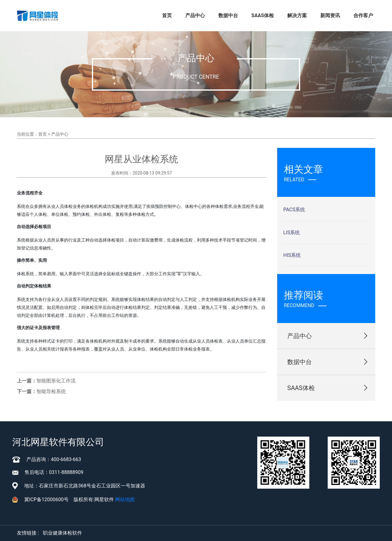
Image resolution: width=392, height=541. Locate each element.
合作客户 (363, 15)
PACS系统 (294, 210)
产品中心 (195, 15)
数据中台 (228, 15)
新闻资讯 (330, 15)
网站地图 (125, 500)
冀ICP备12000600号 (46, 500)
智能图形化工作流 (56, 381)
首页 (167, 15)
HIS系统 (292, 255)
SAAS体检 (263, 15)
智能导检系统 (51, 391)
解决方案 (297, 15)
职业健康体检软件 (62, 533)
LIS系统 (292, 233)
